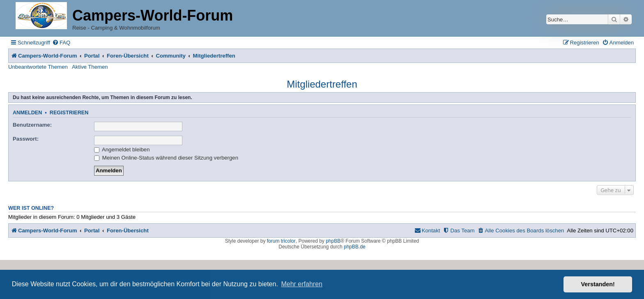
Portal (92, 56)
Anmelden (27, 113)
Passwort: (26, 139)
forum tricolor (281, 241)
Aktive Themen (90, 67)
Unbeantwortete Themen (38, 67)
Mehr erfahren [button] (302, 284)
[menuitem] (61, 43)
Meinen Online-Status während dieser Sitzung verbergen (166, 158)
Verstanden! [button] (598, 284)
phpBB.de (355, 247)
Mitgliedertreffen (322, 84)
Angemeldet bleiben (122, 149)
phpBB (333, 241)
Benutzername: (32, 125)
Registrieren (69, 113)
